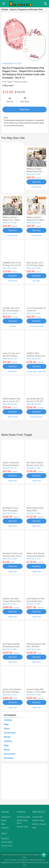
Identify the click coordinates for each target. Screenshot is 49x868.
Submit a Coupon (39, 824)
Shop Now (24, 109)
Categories (6, 817)
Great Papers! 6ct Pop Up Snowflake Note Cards (35, 601)
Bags (6, 724)
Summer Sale (22, 827)
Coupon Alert (38, 817)
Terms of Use (7, 846)
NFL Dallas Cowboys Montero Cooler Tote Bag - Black (35, 465)
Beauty (7, 737)
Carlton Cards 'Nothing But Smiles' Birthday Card (12, 692)
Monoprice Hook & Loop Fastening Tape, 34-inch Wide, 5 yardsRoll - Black (13, 556)
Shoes (7, 729)
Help (34, 828)
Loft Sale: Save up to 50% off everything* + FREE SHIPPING (11, 311)
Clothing (8, 720)
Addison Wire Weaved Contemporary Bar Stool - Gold (36, 556)
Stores (4, 820)
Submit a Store (38, 820)
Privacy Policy (7, 842)
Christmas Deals (23, 817)
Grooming (9, 758)
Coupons (5, 828)
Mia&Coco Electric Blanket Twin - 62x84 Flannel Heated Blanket (12, 220)
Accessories (10, 733)
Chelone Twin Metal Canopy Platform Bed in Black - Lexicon (12, 601)
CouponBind (5, 863)
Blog (3, 824)
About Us (5, 839)
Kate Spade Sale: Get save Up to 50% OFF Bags (35, 401)
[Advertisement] (13, 167)
